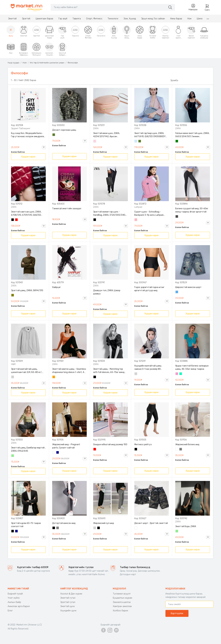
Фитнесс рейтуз (143, 444)
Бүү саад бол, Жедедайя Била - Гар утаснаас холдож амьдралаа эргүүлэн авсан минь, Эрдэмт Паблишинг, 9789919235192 (28, 135)
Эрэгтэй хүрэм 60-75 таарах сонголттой (26, 525)
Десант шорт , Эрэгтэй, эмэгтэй (151, 523)
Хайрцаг (56, 287)
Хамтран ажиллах (122, 606)
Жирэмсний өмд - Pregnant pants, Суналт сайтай (66, 446)
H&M (13, 364)
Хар (13, 220)
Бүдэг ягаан (177, 374)
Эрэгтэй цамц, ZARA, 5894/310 (27, 290)
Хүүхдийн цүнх (68, 611)
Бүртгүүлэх (177, 613)
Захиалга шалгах (122, 602)
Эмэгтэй (12, 19)
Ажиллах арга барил (19, 606)
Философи (73, 63)
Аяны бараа (176, 19)
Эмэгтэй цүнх (68, 606)
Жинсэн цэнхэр (177, 292)
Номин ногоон (181, 374)
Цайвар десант (136, 528)
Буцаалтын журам (122, 598)
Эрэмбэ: (174, 80)
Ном (189, 19)
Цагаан (95, 299)
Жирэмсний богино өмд (187, 444)
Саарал (181, 449)
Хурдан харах (28, 157)
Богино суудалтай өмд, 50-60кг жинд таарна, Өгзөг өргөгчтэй (192, 210)
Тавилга (77, 19)
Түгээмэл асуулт (122, 594)
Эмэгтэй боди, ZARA (186, 526)
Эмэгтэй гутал (68, 598)
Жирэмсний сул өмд (104, 523)
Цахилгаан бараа (44, 19)
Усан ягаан (95, 141)
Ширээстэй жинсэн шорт (188, 287)
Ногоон (177, 141)
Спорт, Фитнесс (94, 19)
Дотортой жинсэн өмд (64, 523)
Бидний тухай (15, 594)
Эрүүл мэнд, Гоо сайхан (153, 19)
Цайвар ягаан (136, 220)
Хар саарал (177, 217)
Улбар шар (54, 377)
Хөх (58, 453)
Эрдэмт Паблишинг (21, 128)
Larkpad (138, 207)
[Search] (109, 7)
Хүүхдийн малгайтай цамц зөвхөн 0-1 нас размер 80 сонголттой (148, 368)
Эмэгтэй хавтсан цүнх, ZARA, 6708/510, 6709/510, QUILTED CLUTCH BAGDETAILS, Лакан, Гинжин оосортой (26, 214)
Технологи (113, 19)
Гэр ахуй (63, 19)
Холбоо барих (120, 611)
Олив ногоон (13, 295)
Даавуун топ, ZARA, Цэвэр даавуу (107, 292)
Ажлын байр (14, 602)
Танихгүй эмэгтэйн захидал (67, 209)
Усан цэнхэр (136, 141)
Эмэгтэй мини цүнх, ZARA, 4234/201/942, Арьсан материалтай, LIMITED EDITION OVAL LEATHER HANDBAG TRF (108, 135)
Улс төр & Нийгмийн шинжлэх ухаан (47, 63)
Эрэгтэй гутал (68, 602)
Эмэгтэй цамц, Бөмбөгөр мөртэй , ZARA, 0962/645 (28, 449)
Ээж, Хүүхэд (130, 19)
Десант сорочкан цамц (64, 130)
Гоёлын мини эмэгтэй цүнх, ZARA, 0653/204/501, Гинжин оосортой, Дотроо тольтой (192, 135)
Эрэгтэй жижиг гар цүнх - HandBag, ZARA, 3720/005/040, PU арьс (109, 214)
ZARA (96, 128)
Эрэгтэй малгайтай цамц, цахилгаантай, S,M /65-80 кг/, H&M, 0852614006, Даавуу (27, 371)
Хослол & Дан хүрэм (71, 594)
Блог (10, 611)
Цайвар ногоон (13, 456)
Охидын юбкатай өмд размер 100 (110, 444)
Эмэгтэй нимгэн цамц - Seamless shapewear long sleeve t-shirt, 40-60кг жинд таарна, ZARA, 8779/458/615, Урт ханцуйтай (69, 371)
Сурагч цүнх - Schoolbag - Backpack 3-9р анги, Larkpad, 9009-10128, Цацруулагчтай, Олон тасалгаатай (149, 214)
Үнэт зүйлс (14, 598)
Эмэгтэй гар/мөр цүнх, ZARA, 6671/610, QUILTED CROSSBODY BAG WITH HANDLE (150, 135)
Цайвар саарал (13, 377)
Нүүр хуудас (14, 63)
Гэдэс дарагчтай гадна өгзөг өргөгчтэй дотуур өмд (149, 289)
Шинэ (200, 19)
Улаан (17, 220)
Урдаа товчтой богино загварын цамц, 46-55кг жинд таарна (192, 367)
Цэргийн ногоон (54, 135)
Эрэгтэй (26, 19)
